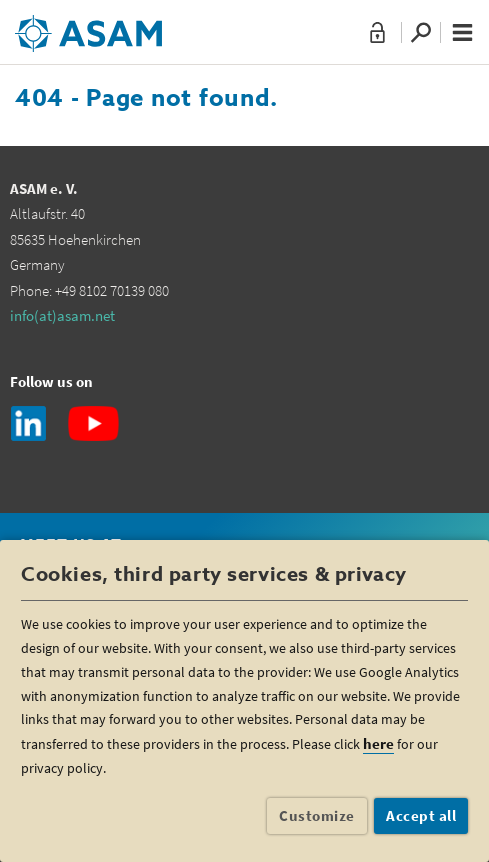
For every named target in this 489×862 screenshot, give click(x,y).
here (378, 743)
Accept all (421, 815)
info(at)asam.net (62, 315)
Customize (317, 815)
